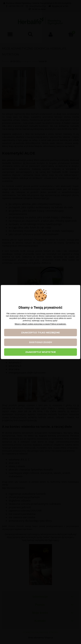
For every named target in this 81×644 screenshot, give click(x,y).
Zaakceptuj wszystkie (41, 352)
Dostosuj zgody (41, 342)
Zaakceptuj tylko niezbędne (40, 332)
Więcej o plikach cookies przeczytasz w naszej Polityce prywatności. (40, 324)
